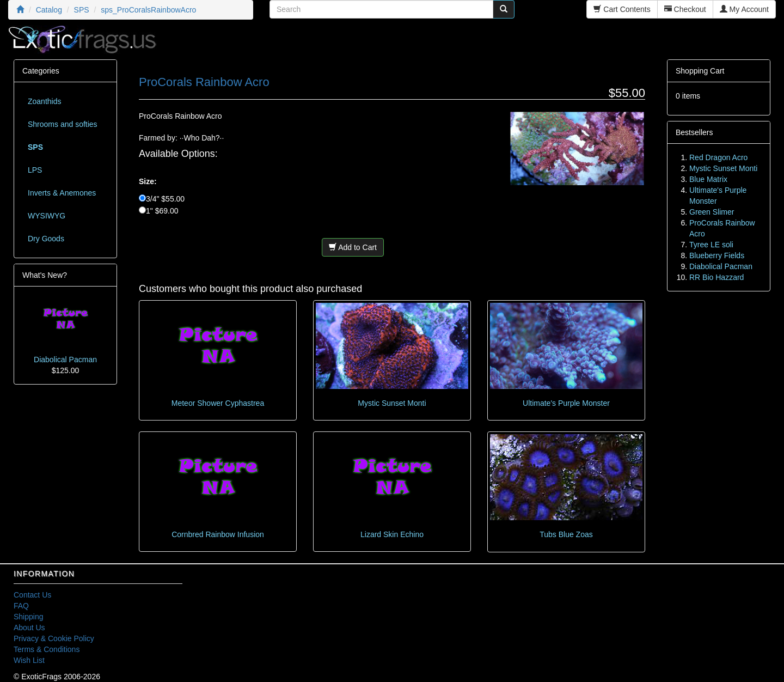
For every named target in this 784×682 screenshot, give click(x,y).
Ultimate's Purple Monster (566, 403)
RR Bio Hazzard (716, 277)
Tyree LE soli (711, 245)
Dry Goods (46, 239)
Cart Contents (622, 9)
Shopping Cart (700, 71)
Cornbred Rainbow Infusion (218, 534)
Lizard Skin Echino (392, 534)
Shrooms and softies (63, 124)
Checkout (685, 9)
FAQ (21, 606)
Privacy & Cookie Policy (54, 638)
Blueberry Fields (717, 255)
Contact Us (32, 595)
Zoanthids (44, 101)
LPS (35, 170)
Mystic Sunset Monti (392, 403)
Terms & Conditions (47, 649)
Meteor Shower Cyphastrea (218, 403)
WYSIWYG (47, 216)
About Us (29, 628)
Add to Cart (353, 247)
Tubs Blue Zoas (566, 534)
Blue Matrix (708, 179)
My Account (744, 9)
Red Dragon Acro (718, 157)
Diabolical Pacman (65, 360)
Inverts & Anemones (62, 193)
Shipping (29, 617)
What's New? (45, 275)
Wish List (29, 660)
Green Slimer (712, 212)
